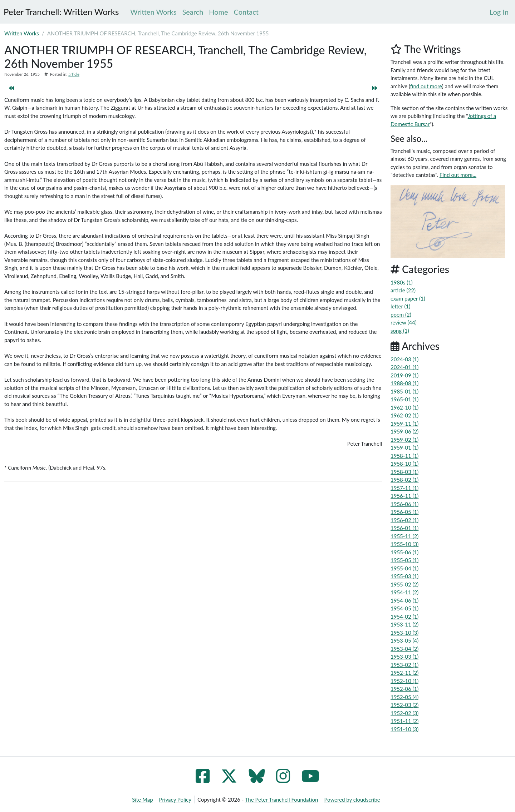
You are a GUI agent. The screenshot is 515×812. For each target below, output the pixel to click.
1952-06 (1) (404, 689)
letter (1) (400, 306)
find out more (426, 86)
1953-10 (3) (404, 633)
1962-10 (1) (404, 407)
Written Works (22, 33)
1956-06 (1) (404, 504)
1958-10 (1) (404, 464)
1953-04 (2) (404, 649)
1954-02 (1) (404, 617)
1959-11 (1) (404, 424)
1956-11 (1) (404, 496)
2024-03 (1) (404, 359)
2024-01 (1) (404, 367)
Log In (499, 12)
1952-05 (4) (404, 697)
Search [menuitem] (193, 12)
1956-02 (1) (404, 520)
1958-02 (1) (404, 480)
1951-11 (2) (404, 721)
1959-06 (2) (404, 431)
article (74, 74)
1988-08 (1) (404, 383)
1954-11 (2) (404, 592)
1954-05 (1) (404, 608)
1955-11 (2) (404, 536)
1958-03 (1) (404, 472)
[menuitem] (499, 12)
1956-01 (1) (404, 528)
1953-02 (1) (404, 665)
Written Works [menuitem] (153, 12)
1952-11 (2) (404, 673)
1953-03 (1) (404, 657)
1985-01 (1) (404, 391)
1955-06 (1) (404, 552)
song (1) (400, 331)
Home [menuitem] (218, 12)
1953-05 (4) (404, 640)
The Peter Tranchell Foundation (282, 799)
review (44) (404, 322)
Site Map (142, 799)
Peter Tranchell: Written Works (61, 12)
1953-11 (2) (404, 624)
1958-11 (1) (404, 456)
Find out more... (458, 175)
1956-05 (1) (404, 512)
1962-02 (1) (404, 415)
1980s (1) (402, 282)
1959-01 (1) (404, 447)
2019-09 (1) (404, 375)
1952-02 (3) (404, 713)
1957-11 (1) (404, 488)
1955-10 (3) (404, 544)
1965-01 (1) (404, 399)
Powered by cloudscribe (352, 799)
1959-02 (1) (404, 440)
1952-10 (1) (404, 681)
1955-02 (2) (404, 584)
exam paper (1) (408, 298)
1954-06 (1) (404, 600)
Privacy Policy (175, 799)
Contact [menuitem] (246, 12)
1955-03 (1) (404, 576)
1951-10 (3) (404, 729)
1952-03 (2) (404, 705)
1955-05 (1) (404, 560)
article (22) (403, 290)
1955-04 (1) (404, 568)
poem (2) (401, 315)
